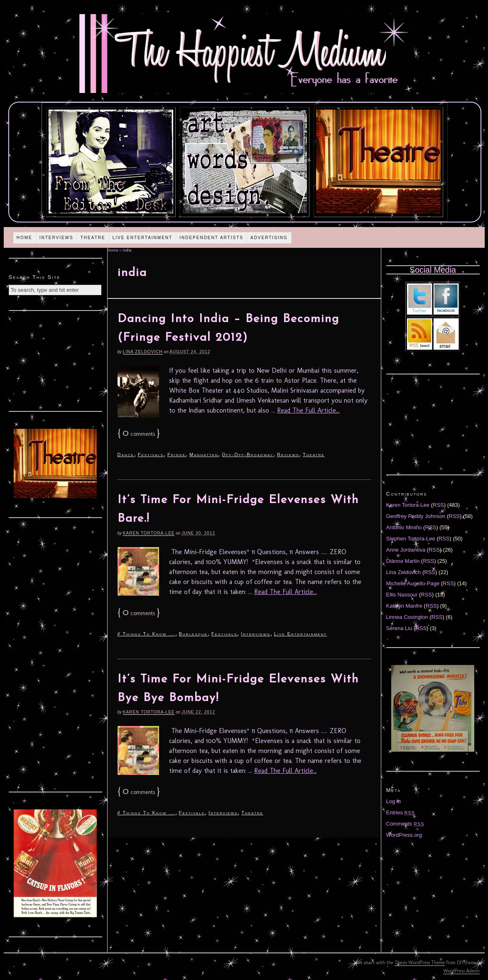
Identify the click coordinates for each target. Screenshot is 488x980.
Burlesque (193, 634)
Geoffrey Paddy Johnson (416, 516)
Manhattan (204, 455)
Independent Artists (211, 238)
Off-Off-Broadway (248, 455)
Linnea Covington (407, 617)
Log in (394, 801)
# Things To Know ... (146, 634)
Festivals (151, 455)
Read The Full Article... (308, 410)
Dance (126, 455)
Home (25, 238)
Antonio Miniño (404, 527)
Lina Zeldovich (143, 352)
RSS (438, 505)
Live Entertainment (143, 238)
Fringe (177, 455)
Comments (405, 824)
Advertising (269, 238)
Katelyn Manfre (404, 606)
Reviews (288, 455)
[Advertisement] (55, 360)
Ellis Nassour (402, 595)
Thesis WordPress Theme (420, 963)
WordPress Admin (461, 971)
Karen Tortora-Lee (149, 533)
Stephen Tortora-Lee (411, 539)
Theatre (93, 238)
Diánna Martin (403, 561)
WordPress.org (404, 835)
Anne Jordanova (406, 550)
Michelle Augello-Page (413, 583)
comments (139, 434)
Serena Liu (399, 628)
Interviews (56, 238)
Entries (401, 813)
